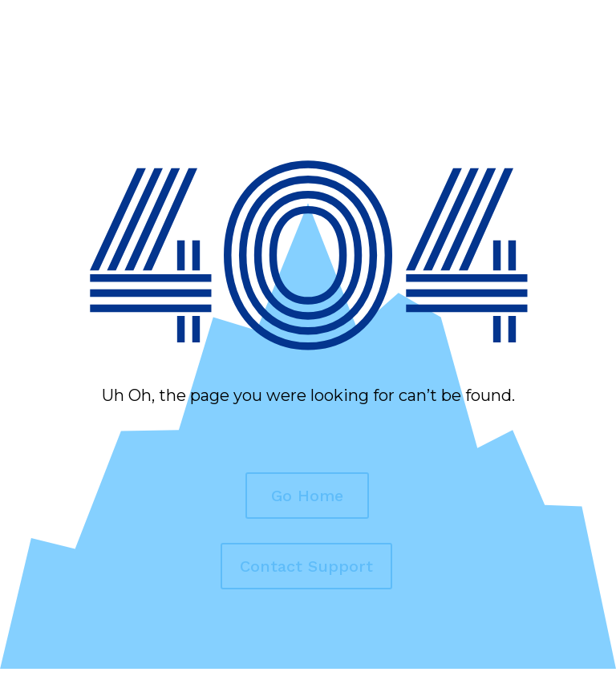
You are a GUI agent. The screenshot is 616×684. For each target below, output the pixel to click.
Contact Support (306, 566)
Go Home (307, 496)
